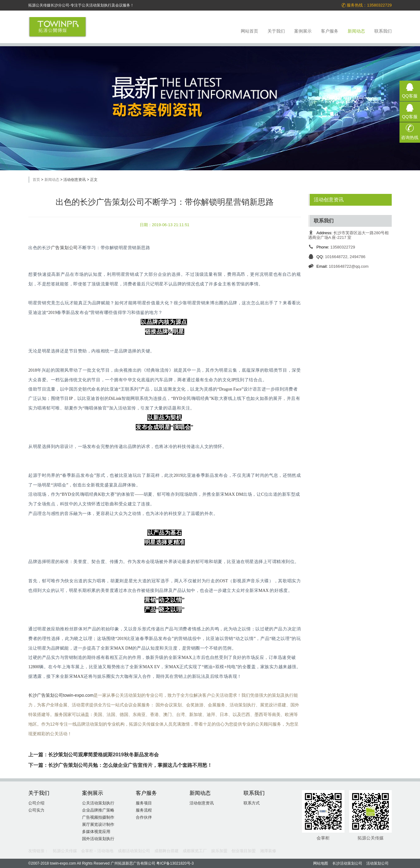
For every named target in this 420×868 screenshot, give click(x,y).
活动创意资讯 (329, 200)
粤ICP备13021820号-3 (175, 863)
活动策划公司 (377, 863)
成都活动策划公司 (134, 851)
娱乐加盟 (219, 851)
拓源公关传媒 (65, 851)
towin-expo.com (78, 695)
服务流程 (144, 810)
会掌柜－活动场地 (97, 851)
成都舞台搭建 (167, 851)
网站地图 (321, 863)
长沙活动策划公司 (347, 863)
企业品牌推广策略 (98, 810)
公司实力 (36, 810)
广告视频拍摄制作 (98, 817)
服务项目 (144, 803)
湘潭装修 (268, 851)
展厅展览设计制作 (98, 824)
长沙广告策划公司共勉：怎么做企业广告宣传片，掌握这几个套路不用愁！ (130, 765)
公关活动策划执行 (98, 803)
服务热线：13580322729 (366, 5)
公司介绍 (36, 803)
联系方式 (252, 803)
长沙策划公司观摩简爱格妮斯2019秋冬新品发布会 (103, 755)
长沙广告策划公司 (46, 695)
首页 (36, 180)
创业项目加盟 (244, 851)
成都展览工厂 (195, 851)
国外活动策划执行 (98, 839)
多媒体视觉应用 (96, 832)
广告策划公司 (64, 248)
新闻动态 (52, 180)
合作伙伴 (144, 817)
